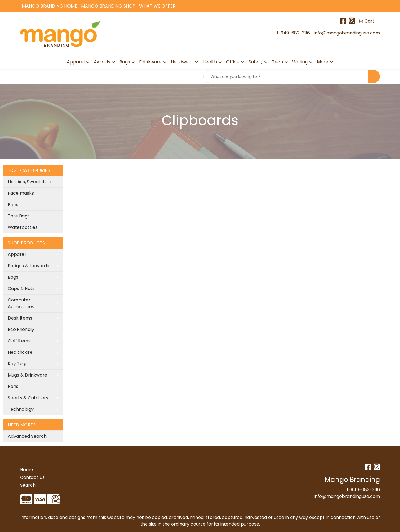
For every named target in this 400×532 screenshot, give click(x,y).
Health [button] (210, 62)
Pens (13, 205)
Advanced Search (27, 436)
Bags (13, 277)
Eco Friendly (21, 329)
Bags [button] (125, 62)
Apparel (17, 254)
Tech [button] (277, 62)
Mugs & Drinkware (27, 375)
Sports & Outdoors (28, 398)
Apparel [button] (76, 62)
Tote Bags (19, 216)
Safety (256, 62)
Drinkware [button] (150, 62)
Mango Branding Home (50, 6)
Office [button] (233, 62)
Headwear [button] (182, 62)
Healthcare (20, 352)
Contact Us (32, 477)
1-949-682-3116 (293, 33)
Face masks (21, 193)
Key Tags (18, 364)
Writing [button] (300, 62)
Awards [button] (102, 62)
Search (28, 485)
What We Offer (157, 6)
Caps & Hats (21, 289)
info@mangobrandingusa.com (347, 33)
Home (27, 470)
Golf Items (19, 341)
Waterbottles (23, 227)
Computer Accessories (21, 303)
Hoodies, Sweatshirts (30, 182)
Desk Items (20, 318)
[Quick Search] (286, 76)
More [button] (323, 62)
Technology (21, 409)
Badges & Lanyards (28, 266)
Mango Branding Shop (108, 6)
